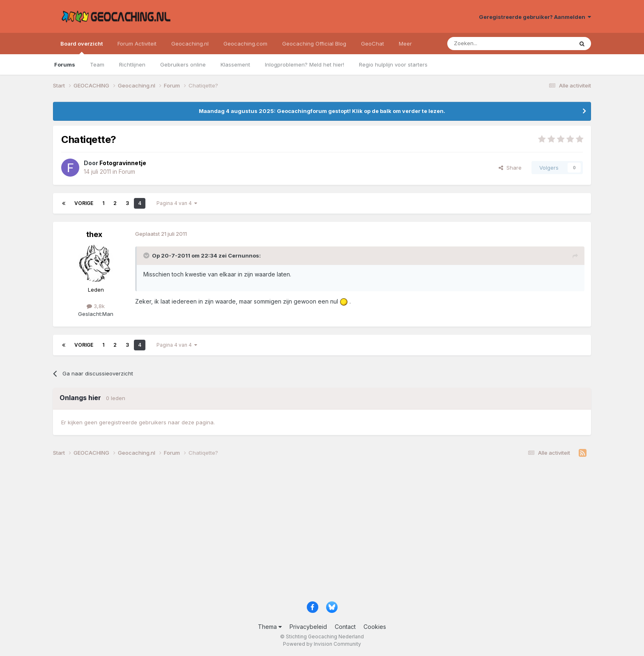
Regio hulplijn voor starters (393, 64)
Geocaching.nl (190, 44)
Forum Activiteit (137, 44)
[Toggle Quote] (147, 255)
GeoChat (373, 44)
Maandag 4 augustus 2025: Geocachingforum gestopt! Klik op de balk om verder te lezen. (322, 111)
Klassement (235, 64)
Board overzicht (82, 47)
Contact (345, 627)
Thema (270, 627)
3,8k (96, 306)
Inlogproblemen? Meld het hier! (305, 64)
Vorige (84, 203)
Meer (405, 44)
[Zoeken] (485, 44)
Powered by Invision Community (322, 644)
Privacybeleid (308, 627)
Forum (127, 171)
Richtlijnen (132, 64)
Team (97, 64)
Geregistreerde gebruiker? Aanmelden (535, 17)
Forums (65, 64)
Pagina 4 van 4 (177, 203)
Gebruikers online (183, 64)
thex (94, 234)
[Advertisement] (299, 532)
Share (510, 168)
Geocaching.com (245, 44)
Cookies (375, 627)
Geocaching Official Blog (314, 44)
